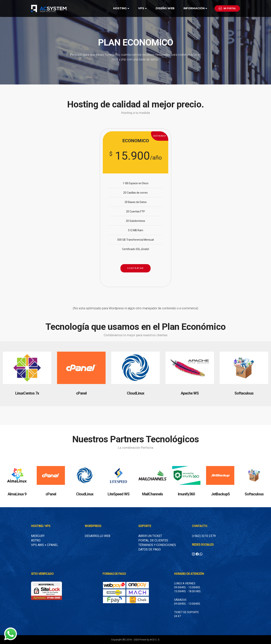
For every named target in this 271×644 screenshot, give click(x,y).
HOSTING (120, 8)
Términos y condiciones (157, 545)
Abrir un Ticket (150, 536)
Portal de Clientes (153, 540)
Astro (36, 540)
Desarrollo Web (97, 536)
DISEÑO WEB (165, 8)
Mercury (38, 536)
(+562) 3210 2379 (204, 536)
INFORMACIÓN (194, 8)
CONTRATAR (135, 268)
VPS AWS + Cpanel (45, 545)
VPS (141, 8)
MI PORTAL (227, 8)
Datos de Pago (150, 549)
